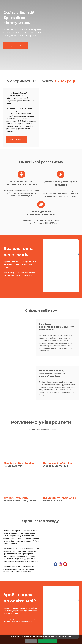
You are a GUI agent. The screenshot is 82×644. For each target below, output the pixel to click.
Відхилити (31, 641)
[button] (16, 46)
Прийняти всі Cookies (47, 641)
